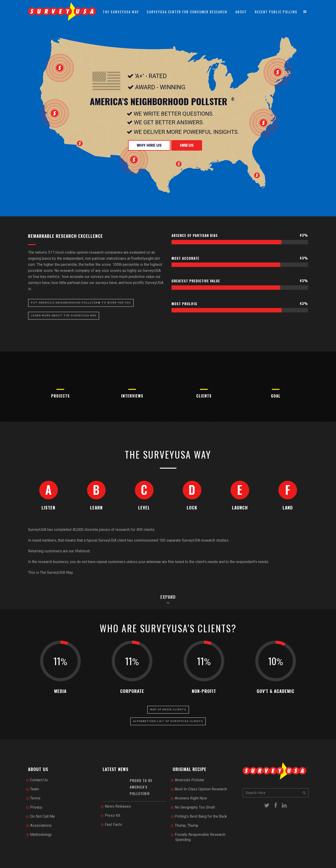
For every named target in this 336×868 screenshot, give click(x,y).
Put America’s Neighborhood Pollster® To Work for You (81, 303)
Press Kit (112, 815)
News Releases (118, 806)
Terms (35, 798)
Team (35, 789)
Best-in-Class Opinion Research (201, 789)
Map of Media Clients (168, 710)
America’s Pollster (190, 780)
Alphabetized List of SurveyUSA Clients (168, 721)
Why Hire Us (149, 145)
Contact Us (39, 780)
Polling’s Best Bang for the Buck (201, 816)
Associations (41, 825)
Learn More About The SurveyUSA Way (64, 316)
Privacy (36, 807)
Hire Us (187, 145)
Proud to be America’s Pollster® (141, 787)
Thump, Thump (187, 825)
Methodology (41, 835)
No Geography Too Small (195, 807)
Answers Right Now (191, 798)
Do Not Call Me (42, 816)
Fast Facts (113, 825)
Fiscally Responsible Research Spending (200, 837)
